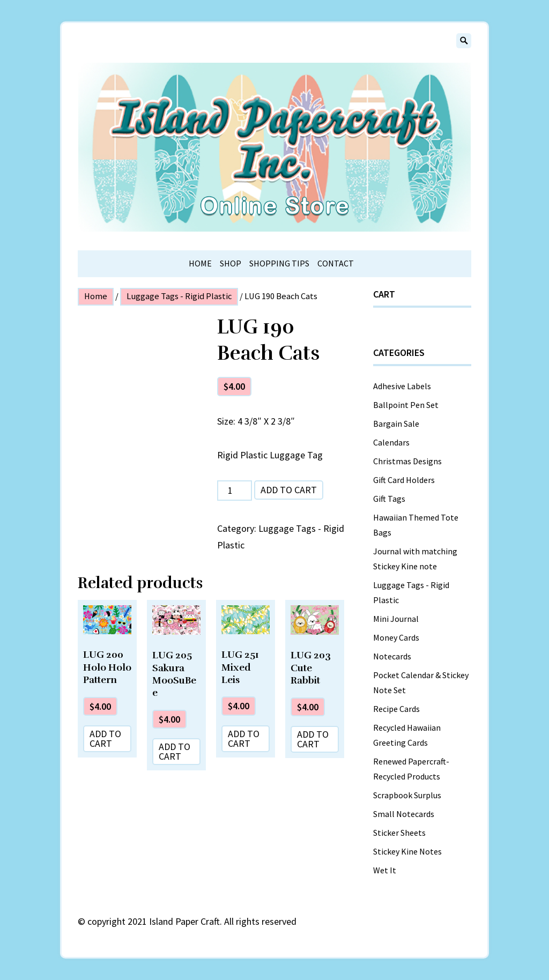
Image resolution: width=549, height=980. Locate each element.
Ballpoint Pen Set (406, 405)
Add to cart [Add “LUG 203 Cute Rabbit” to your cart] (313, 739)
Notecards (392, 656)
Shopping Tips (279, 263)
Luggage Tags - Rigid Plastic (179, 296)
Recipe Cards (396, 709)
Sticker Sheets (399, 833)
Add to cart (289, 490)
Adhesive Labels (402, 386)
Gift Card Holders (404, 480)
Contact (336, 263)
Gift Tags (389, 499)
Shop (231, 263)
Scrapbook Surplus (407, 795)
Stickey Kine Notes (407, 851)
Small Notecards (404, 814)
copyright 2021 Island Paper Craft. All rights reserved (192, 921)
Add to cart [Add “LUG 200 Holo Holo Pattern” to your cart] (105, 738)
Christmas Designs (407, 461)
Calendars (391, 442)
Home (200, 263)
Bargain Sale (396, 424)
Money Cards (396, 637)
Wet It (385, 870)
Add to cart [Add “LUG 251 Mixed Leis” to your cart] (244, 738)
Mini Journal (396, 619)
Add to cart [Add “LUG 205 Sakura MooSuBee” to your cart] (175, 751)
